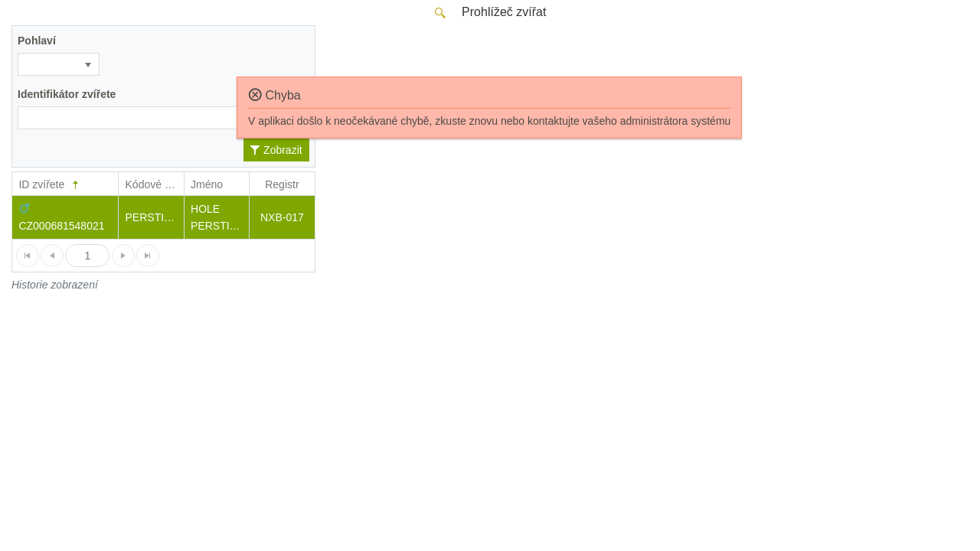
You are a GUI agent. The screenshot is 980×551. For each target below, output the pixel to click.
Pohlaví (37, 41)
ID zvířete (50, 185)
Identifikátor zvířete (67, 94)
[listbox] (59, 64)
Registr (282, 184)
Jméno (207, 184)
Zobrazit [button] (276, 150)
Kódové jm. (152, 184)
